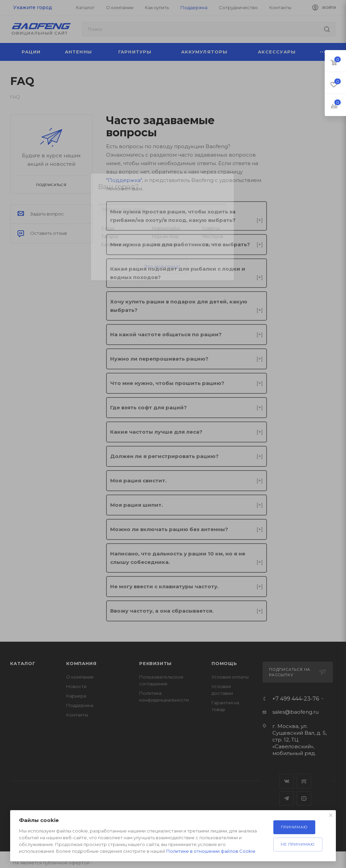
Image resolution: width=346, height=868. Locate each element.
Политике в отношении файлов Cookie (211, 851)
